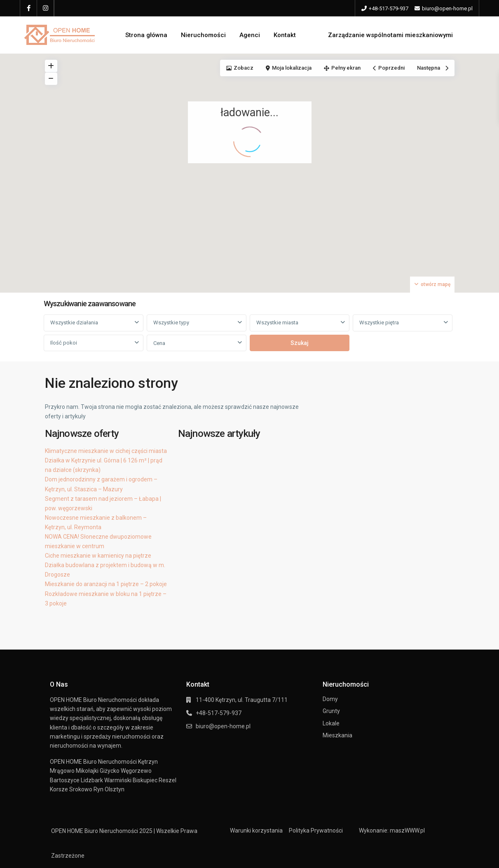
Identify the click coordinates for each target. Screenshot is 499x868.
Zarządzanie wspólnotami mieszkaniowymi (390, 35)
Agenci (250, 35)
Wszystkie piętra (379, 323)
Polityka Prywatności (316, 830)
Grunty (331, 711)
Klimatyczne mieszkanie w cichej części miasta (106, 451)
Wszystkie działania (74, 323)
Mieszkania (337, 735)
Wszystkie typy (171, 323)
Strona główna (146, 35)
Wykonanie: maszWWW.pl (392, 830)
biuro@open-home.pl (223, 726)
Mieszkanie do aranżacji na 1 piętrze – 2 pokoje (106, 584)
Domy (330, 699)
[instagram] (46, 8)
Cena (159, 343)
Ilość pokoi (64, 343)
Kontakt (285, 35)
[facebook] (29, 8)
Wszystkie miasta (277, 323)
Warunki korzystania (256, 830)
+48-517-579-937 (389, 8)
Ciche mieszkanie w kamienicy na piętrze (98, 556)
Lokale (331, 723)
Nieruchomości (203, 35)
